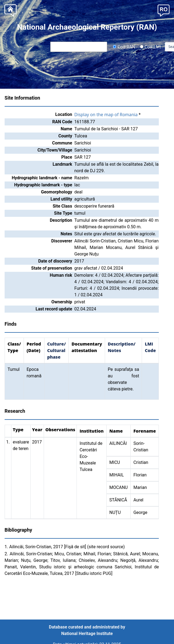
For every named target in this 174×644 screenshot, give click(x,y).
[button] (164, 10)
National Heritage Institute (87, 634)
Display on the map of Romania (106, 115)
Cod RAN (124, 47)
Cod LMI (150, 47)
